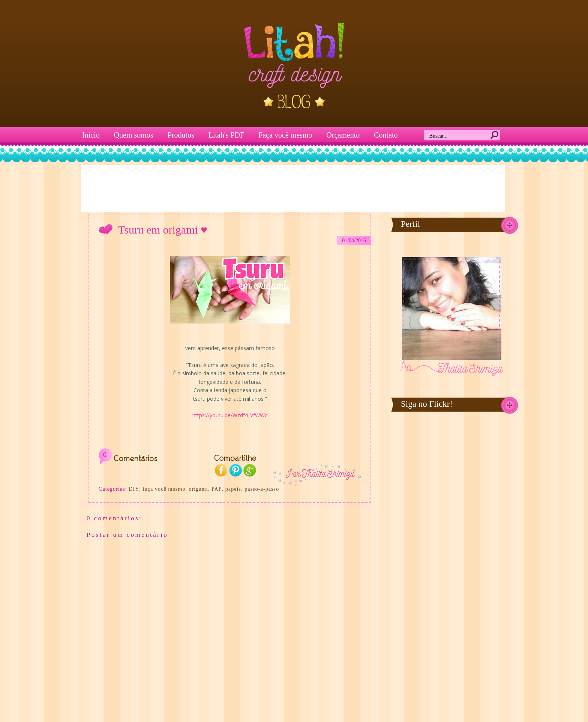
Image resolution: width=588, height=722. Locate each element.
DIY (134, 489)
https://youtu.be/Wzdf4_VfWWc (230, 415)
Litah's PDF (226, 135)
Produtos (181, 135)
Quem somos (134, 135)
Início (91, 135)
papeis (233, 489)
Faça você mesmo (285, 135)
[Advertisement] (293, 188)
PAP (217, 489)
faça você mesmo (164, 489)
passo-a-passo (262, 489)
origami (198, 489)
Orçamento (343, 135)
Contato (386, 135)
